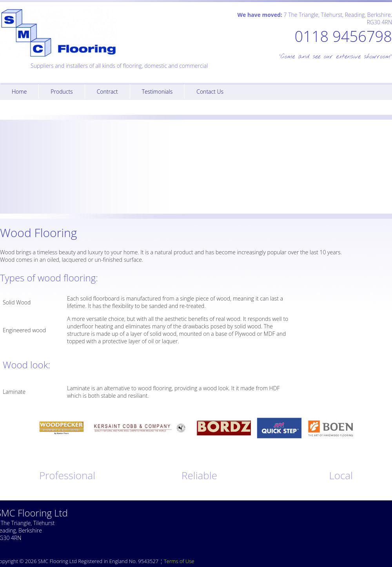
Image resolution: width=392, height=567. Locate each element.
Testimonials (157, 91)
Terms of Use (179, 561)
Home (19, 91)
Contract (107, 91)
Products (62, 91)
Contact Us (210, 91)
